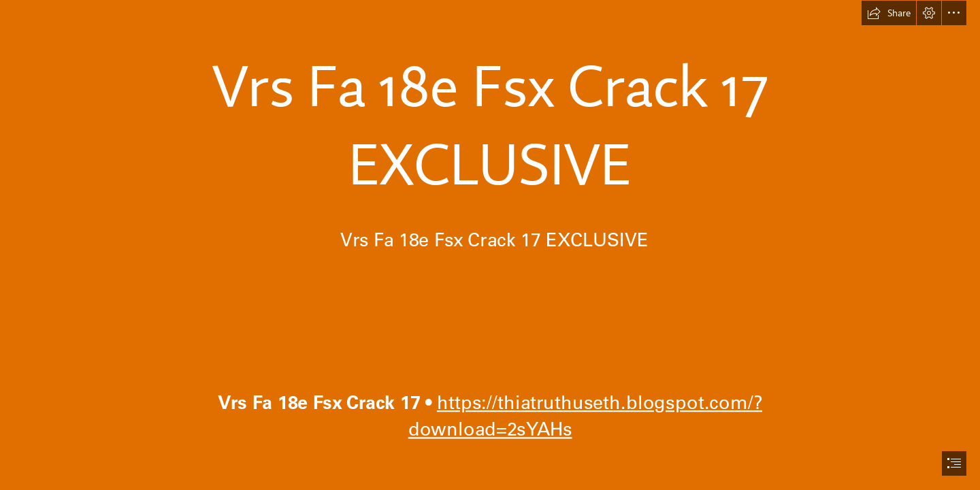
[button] (889, 13)
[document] (490, 245)
